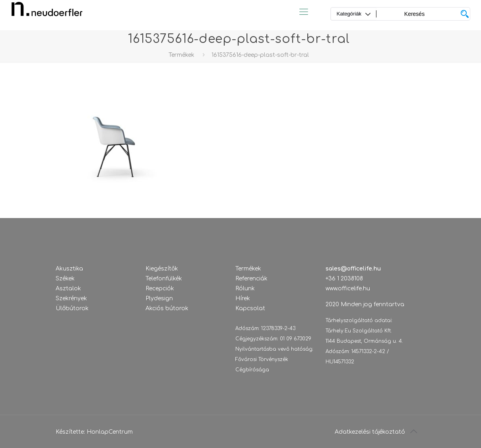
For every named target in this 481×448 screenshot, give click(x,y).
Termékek (181, 55)
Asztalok (68, 289)
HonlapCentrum (110, 432)
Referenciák (251, 279)
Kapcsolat (250, 308)
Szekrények (71, 298)
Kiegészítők (162, 269)
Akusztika (69, 269)
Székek (65, 279)
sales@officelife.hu (353, 269)
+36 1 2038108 (344, 279)
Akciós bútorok (167, 308)
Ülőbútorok (72, 308)
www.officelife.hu (348, 289)
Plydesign (159, 298)
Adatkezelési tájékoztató (370, 432)
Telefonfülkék (164, 279)
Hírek (243, 298)
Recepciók (160, 289)
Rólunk (245, 289)
